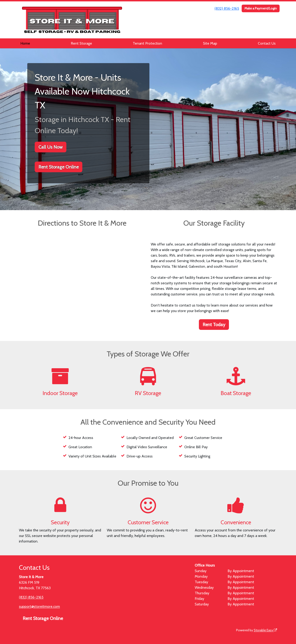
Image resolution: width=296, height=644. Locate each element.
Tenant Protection (147, 43)
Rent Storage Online (59, 167)
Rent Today (214, 325)
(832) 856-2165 (227, 8)
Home (25, 43)
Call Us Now (51, 147)
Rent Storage (81, 43)
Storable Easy (265, 630)
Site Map (210, 43)
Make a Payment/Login (261, 8)
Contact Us (267, 43)
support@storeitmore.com (39, 606)
